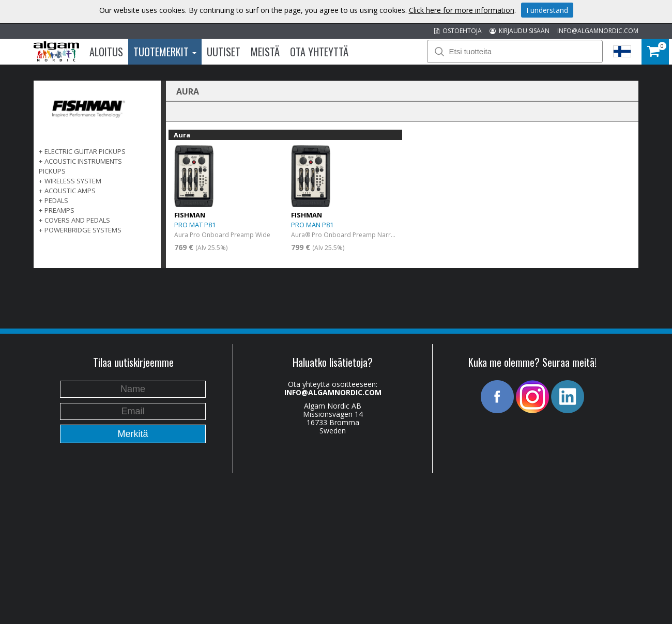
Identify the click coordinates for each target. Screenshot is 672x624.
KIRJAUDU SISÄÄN (520, 31)
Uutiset (224, 52)
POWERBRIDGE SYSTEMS (83, 230)
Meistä (265, 52)
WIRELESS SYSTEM (73, 181)
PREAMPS (59, 210)
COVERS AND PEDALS (77, 220)
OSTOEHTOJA (458, 31)
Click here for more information (462, 10)
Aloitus (106, 52)
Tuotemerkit (165, 52)
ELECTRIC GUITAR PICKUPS (85, 151)
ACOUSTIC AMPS (70, 191)
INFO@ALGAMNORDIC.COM (598, 31)
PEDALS (56, 200)
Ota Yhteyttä (319, 52)
